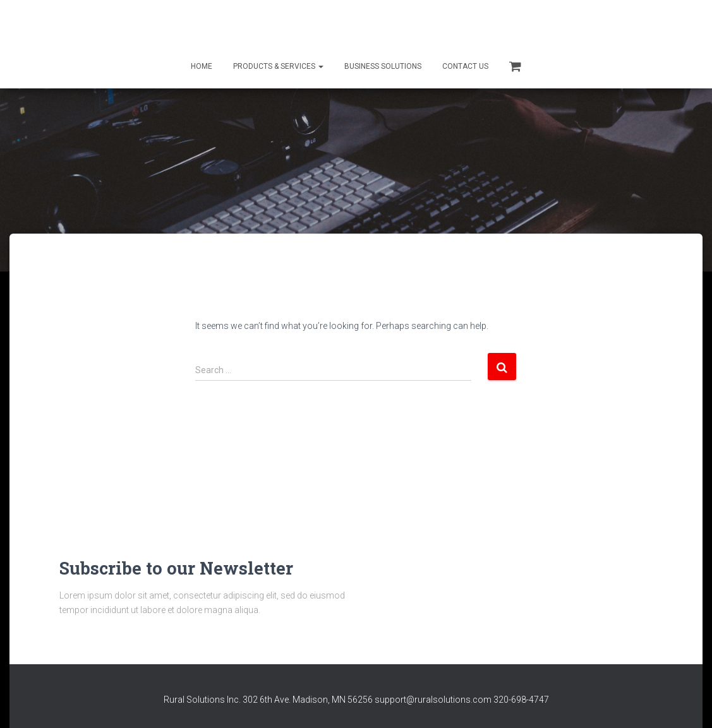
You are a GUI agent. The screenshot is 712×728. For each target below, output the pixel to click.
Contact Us (465, 66)
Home (202, 66)
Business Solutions (383, 66)
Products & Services (278, 66)
